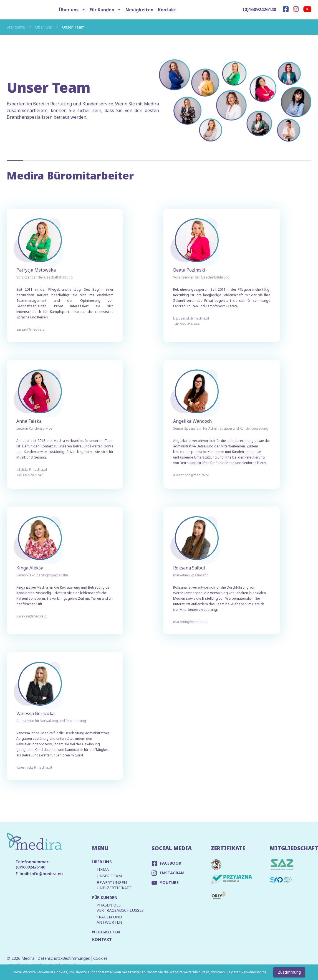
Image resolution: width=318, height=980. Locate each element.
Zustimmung (289, 972)
